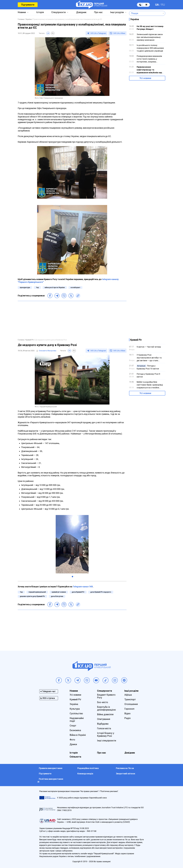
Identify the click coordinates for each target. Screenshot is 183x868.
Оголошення (131, 704)
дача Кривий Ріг (78, 592)
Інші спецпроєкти (107, 741)
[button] (72, 577)
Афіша (128, 695)
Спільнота (75, 757)
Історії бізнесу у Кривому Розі (106, 734)
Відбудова (103, 724)
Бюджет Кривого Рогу (106, 696)
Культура (75, 709)
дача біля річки (57, 596)
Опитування (104, 719)
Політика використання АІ (50, 780)
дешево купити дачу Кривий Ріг (32, 596)
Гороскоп (129, 709)
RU (163, 5)
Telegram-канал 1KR (83, 587)
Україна (74, 704)
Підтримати (28, 5)
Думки (73, 744)
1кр (37, 287)
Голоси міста (104, 728)
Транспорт (130, 699)
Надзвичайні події (77, 720)
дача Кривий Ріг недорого (101, 592)
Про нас (98, 12)
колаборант (75, 287)
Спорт (73, 726)
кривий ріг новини (59, 592)
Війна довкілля (105, 714)
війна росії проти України (55, 287)
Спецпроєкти (58, 12)
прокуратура (25, 287)
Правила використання (51, 768)
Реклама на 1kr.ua (125, 768)
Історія (40, 12)
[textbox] (145, 13)
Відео (127, 713)
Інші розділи (117, 12)
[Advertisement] (72, 320)
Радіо (128, 718)
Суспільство (76, 713)
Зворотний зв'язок (126, 774)
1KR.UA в (98, 33)
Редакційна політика (88, 768)
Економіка (75, 730)
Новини (22, 12)
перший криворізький (37, 592)
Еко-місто (103, 702)
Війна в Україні (78, 735)
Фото (72, 740)
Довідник (81, 12)
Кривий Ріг (75, 699)
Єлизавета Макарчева (48, 351)
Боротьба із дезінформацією (106, 708)
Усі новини (145, 78)
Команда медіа (85, 774)
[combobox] (145, 13)
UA (157, 5)
